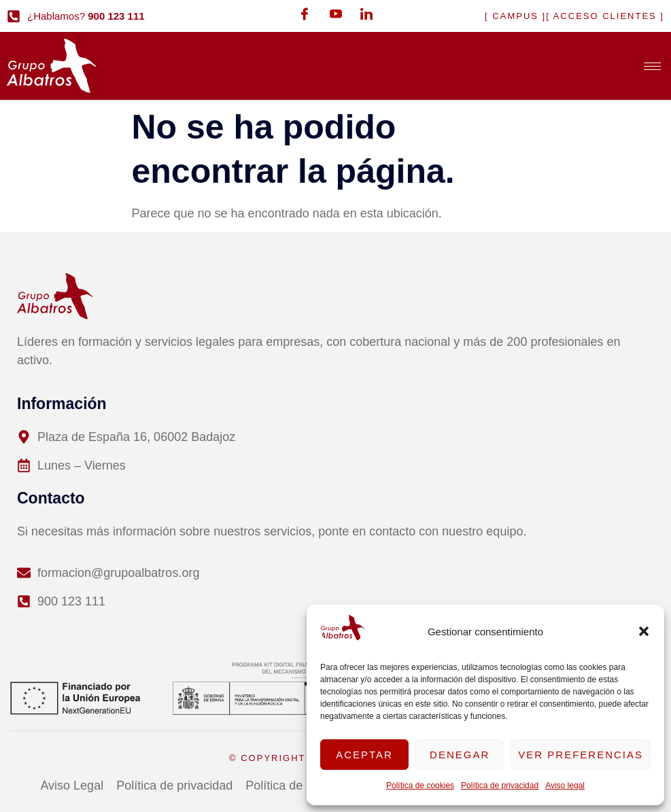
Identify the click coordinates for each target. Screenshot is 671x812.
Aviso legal (565, 785)
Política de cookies (420, 785)
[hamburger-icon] (652, 66)
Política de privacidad (500, 785)
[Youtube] (336, 14)
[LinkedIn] (366, 14)
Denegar (460, 755)
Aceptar (364, 755)
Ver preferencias (581, 755)
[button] (644, 631)
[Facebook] (305, 14)
